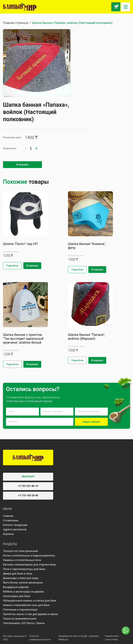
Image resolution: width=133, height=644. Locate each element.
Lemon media (111, 639)
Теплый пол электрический (20, 551)
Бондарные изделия (16, 587)
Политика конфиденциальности (40, 638)
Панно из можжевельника (20, 619)
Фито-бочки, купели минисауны (23, 583)
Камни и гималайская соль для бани (26, 605)
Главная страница (16, 23)
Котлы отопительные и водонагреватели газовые (29, 556)
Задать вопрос (91, 422)
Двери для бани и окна (18, 574)
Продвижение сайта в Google (73, 636)
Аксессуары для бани (17, 596)
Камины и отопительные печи (22, 560)
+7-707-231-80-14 (28, 486)
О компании (11, 520)
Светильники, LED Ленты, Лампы (24, 623)
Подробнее (12, 266)
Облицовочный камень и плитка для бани (30, 601)
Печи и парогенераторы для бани (24, 569)
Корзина (8, 534)
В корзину (22, 165)
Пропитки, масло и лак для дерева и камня (30, 614)
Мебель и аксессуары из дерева (23, 592)
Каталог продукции (15, 525)
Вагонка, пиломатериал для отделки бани (29, 565)
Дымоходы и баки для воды (21, 578)
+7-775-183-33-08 (28, 495)
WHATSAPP (28, 477)
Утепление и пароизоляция (20, 610)
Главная (8, 516)
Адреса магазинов (15, 529)
